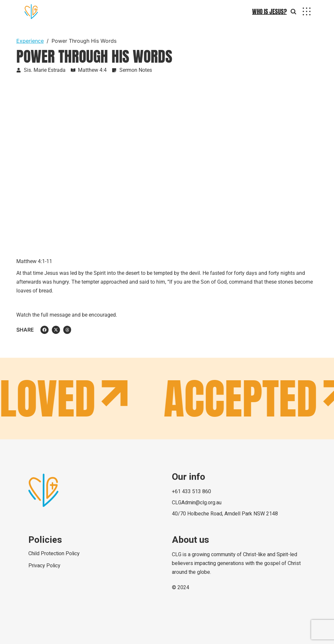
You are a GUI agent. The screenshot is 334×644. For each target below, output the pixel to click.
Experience (30, 41)
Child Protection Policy (54, 554)
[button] (45, 330)
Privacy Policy (44, 566)
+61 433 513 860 (191, 492)
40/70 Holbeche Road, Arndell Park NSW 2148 (225, 514)
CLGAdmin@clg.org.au (197, 503)
